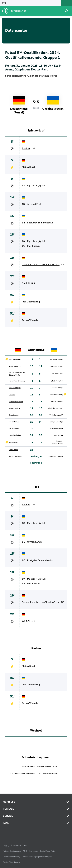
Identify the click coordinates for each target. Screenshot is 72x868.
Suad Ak (26, 148)
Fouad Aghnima (15, 435)
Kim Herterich (14, 408)
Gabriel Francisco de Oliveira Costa (41, 265)
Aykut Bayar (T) (15, 367)
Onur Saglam (14, 415)
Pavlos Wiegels (30, 320)
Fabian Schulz (14, 422)
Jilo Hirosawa (14, 429)
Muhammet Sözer (16, 402)
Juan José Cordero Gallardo (48, 774)
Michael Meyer (15, 388)
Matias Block (29, 167)
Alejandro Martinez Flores (42, 76)
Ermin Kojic (13, 450)
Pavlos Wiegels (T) (16, 359)
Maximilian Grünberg (17, 381)
